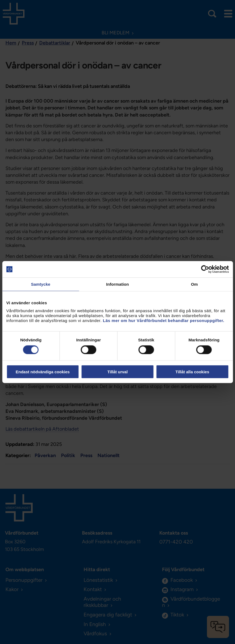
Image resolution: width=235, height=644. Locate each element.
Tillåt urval (117, 372)
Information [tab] (118, 284)
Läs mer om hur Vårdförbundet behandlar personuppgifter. (164, 320)
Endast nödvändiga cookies (42, 372)
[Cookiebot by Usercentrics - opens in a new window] (205, 269)
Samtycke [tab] (41, 284)
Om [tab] (194, 284)
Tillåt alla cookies (192, 372)
